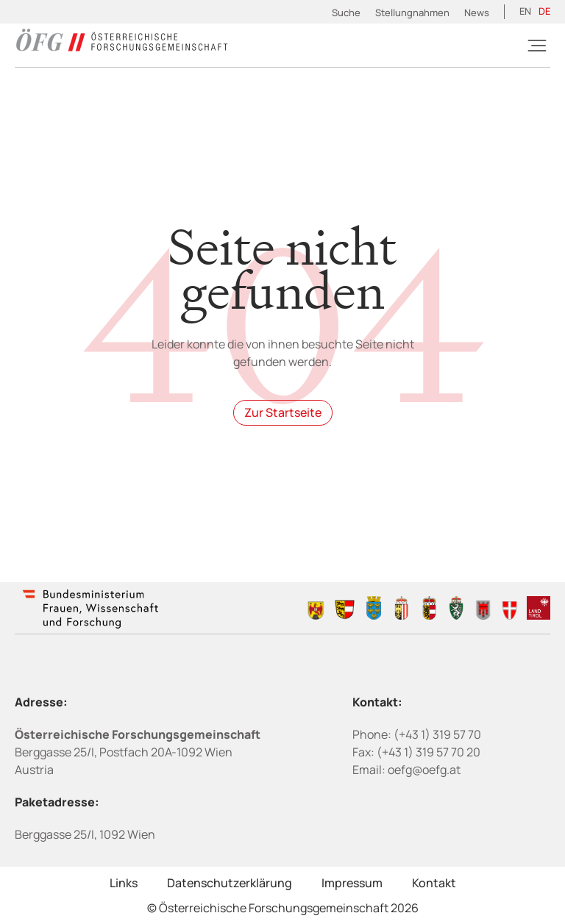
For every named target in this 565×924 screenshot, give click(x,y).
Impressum (352, 883)
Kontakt (434, 883)
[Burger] (537, 46)
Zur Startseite (283, 412)
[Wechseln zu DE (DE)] (544, 12)
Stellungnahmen (412, 12)
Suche (346, 12)
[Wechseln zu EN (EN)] (525, 12)
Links (124, 883)
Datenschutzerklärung (230, 883)
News (477, 12)
